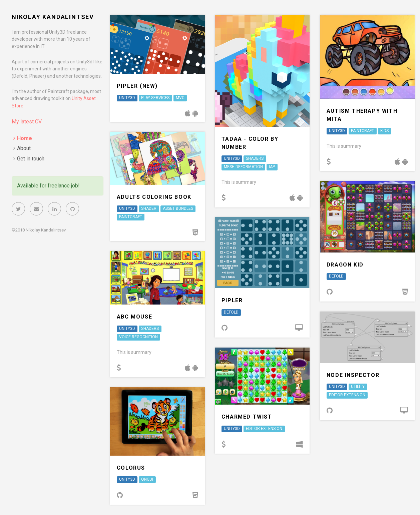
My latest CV (27, 122)
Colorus (131, 468)
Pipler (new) (137, 86)
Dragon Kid (345, 265)
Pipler (232, 300)
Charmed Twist (247, 417)
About (24, 148)
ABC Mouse (134, 317)
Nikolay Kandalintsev (53, 17)
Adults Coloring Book (154, 197)
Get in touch (31, 159)
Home (25, 138)
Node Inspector (353, 375)
